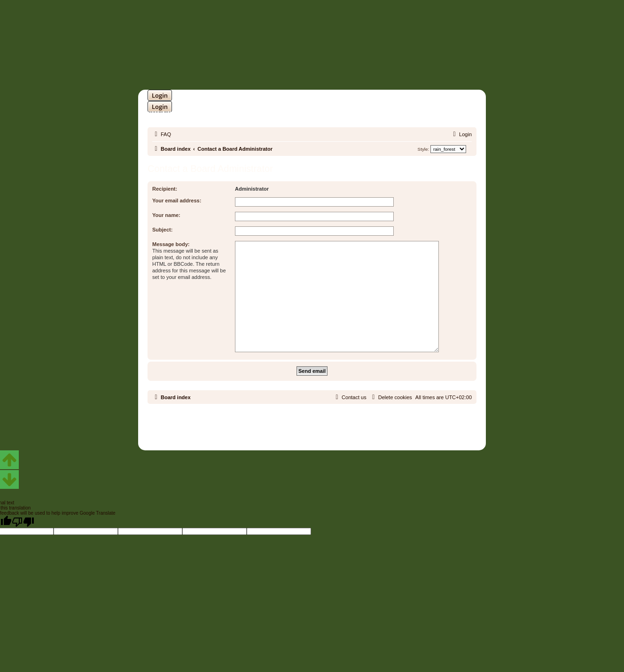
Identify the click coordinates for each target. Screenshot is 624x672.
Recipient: (165, 189)
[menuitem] (162, 134)
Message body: (171, 244)
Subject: (162, 230)
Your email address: (177, 201)
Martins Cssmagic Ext (336, 430)
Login (160, 95)
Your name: (166, 215)
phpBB (288, 423)
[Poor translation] (23, 522)
